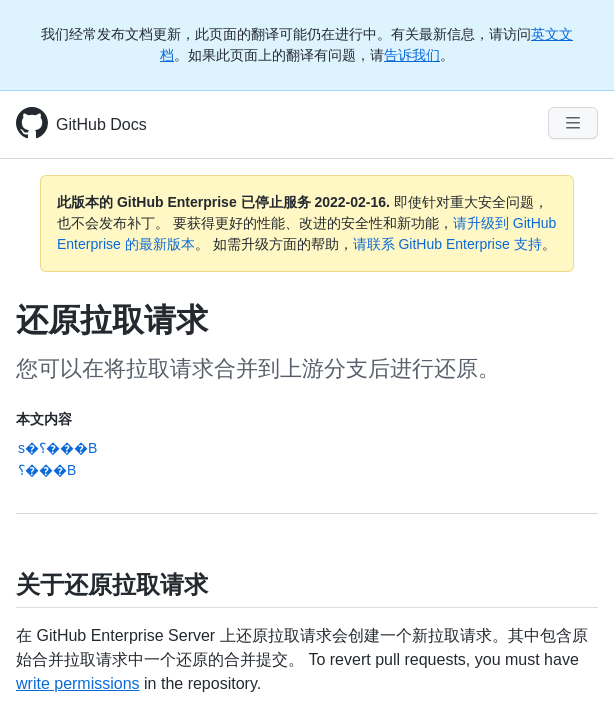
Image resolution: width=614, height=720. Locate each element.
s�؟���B (57, 448)
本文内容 (44, 419)
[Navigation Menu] (573, 123)
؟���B (47, 470)
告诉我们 (412, 55)
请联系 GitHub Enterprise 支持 (447, 244)
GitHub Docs (101, 124)
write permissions (78, 683)
